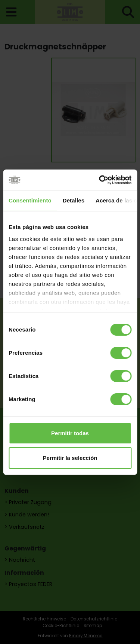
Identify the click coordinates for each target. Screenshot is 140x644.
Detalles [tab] (74, 200)
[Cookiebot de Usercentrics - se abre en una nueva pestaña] (100, 180)
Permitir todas (70, 433)
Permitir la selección (70, 458)
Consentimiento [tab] (30, 200)
